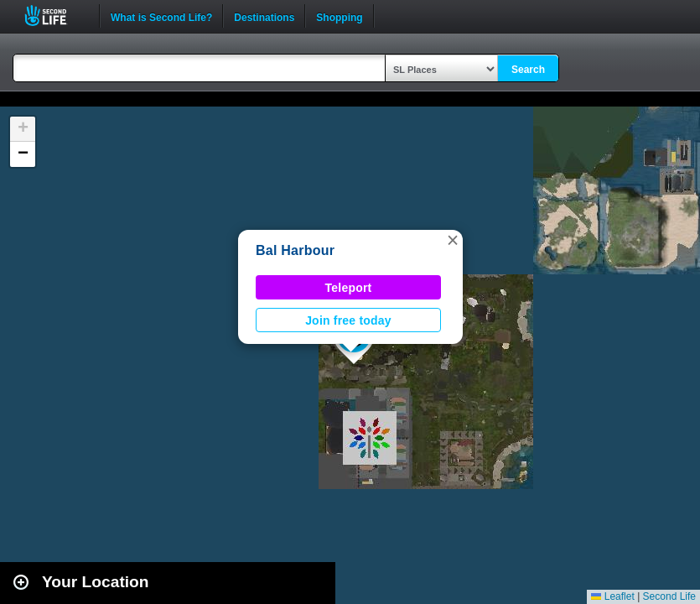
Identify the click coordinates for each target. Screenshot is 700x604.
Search (528, 70)
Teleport (349, 288)
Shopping (339, 16)
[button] (453, 240)
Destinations (264, 16)
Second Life (55, 16)
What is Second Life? (161, 16)
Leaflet (612, 596)
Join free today (348, 320)
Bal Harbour (295, 250)
